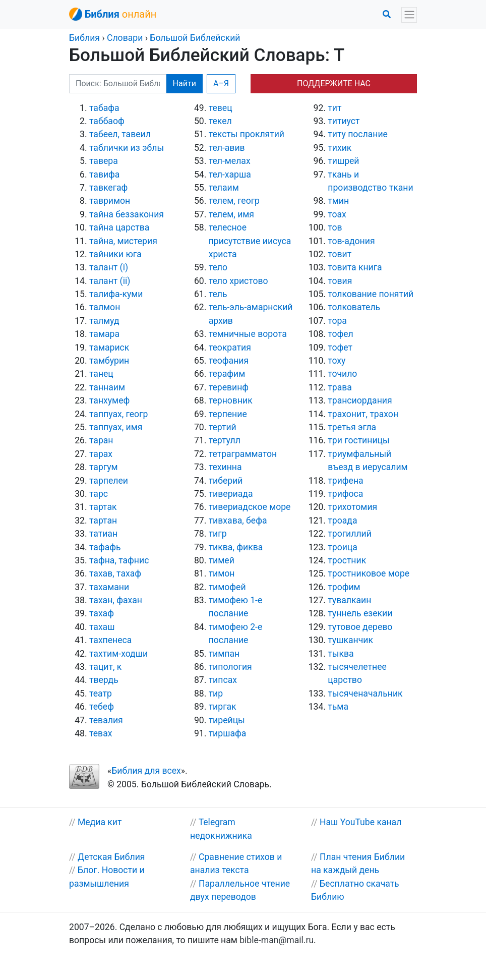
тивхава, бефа (238, 521)
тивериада (231, 494)
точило (342, 374)
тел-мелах (230, 161)
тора (337, 321)
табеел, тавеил (120, 134)
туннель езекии (360, 613)
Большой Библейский (195, 38)
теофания (229, 361)
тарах (101, 454)
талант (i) (109, 267)
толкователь (354, 307)
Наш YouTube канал (360, 822)
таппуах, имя (116, 427)
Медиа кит (100, 822)
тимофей (227, 587)
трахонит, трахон (363, 414)
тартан (103, 521)
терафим (227, 374)
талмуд (104, 321)
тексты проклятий (247, 134)
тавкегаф (108, 188)
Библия (84, 38)
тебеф (102, 707)
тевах (101, 733)
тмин (338, 201)
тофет (340, 348)
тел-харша (230, 175)
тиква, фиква (236, 547)
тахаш (102, 627)
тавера (104, 161)
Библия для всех (146, 771)
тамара (104, 334)
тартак (103, 507)
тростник (347, 560)
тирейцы (227, 720)
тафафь (105, 547)
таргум (104, 467)
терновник (231, 400)
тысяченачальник (365, 694)
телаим (224, 188)
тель (218, 294)
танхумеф (109, 400)
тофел (340, 334)
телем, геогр (234, 201)
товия (340, 281)
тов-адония (351, 241)
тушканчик (350, 640)
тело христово (238, 281)
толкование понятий (371, 294)
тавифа (104, 175)
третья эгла (352, 427)
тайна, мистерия (123, 241)
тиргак (223, 707)
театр (101, 694)
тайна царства (119, 227)
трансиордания (360, 400)
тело (218, 267)
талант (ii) (110, 281)
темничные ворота (248, 334)
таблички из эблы (127, 148)
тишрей (343, 161)
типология (230, 667)
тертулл (225, 440)
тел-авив (227, 148)
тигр (218, 534)
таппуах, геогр (118, 414)
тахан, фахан (116, 600)
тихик (340, 148)
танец (101, 374)
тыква (341, 654)
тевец (221, 108)
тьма (338, 707)
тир (216, 694)
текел (220, 121)
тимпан (224, 654)
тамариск (109, 348)
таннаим (107, 387)
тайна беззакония (127, 214)
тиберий (226, 481)
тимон (222, 573)
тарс (99, 494)
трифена (345, 481)
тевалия (106, 720)
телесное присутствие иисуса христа (250, 241)
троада (342, 521)
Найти (185, 83)
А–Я (221, 83)
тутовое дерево (360, 627)
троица (343, 547)
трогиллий (350, 534)
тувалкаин (349, 600)
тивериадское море (250, 507)
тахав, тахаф (115, 573)
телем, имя (231, 214)
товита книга (355, 267)
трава (340, 387)
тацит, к (105, 667)
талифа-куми (116, 294)
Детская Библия (111, 857)
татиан (103, 534)
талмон (105, 307)
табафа (104, 108)
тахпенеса (110, 640)
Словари (125, 38)
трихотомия (352, 507)
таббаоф (107, 121)
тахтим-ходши (118, 654)
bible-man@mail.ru (277, 940)
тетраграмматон (243, 454)
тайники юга (115, 254)
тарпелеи (109, 481)
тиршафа (228, 733)
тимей (222, 560)
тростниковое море (369, 573)
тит (335, 108)
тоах (337, 214)
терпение (228, 414)
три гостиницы (358, 440)
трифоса (345, 494)
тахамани (109, 587)
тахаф (102, 613)
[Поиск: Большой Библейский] (118, 84)
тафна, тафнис (119, 560)
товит (340, 254)
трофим (344, 587)
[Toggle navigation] (409, 15)
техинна (225, 467)
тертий (223, 427)
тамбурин (109, 361)
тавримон (110, 201)
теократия (230, 348)
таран (101, 440)
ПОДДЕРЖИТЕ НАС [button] (334, 83)
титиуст (344, 121)
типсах (223, 680)
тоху (337, 361)
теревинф (229, 387)
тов (335, 227)
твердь (104, 680)
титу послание (358, 134)
